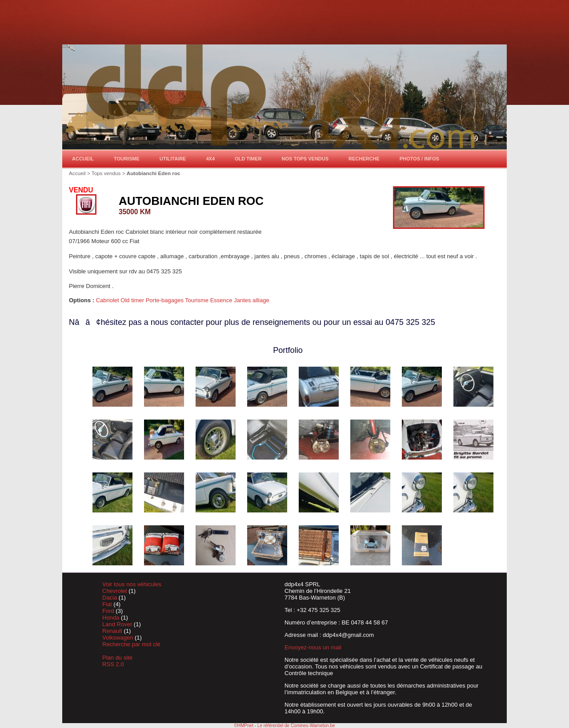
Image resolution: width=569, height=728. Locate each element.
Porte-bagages (166, 300)
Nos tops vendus (305, 159)
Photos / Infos (419, 159)
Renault (113, 631)
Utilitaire (173, 159)
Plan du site (117, 658)
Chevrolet (115, 591)
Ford (109, 611)
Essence (222, 300)
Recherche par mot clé (131, 644)
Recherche (364, 159)
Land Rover (118, 624)
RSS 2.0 (113, 664)
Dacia (110, 598)
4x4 (210, 159)
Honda (112, 618)
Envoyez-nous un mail (313, 647)
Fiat (108, 604)
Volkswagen (118, 638)
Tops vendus (106, 173)
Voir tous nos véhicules (132, 584)
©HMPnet (244, 726)
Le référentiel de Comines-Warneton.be (296, 726)
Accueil (83, 159)
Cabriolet (108, 300)
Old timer (248, 159)
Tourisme (127, 159)
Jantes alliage (252, 300)
